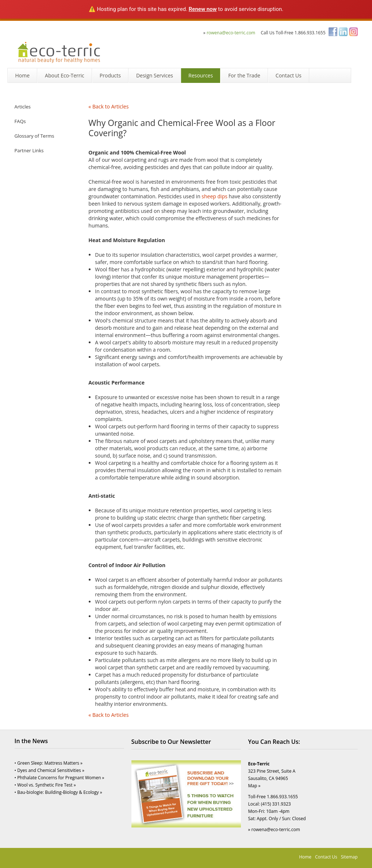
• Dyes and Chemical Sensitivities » (49, 770)
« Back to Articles (108, 106)
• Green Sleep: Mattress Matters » (49, 763)
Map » (254, 786)
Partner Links (29, 150)
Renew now (203, 9)
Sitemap (349, 857)
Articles (23, 107)
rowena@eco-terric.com (231, 33)
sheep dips (214, 196)
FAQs (20, 121)
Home (305, 857)
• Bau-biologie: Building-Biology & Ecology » (58, 792)
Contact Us (326, 857)
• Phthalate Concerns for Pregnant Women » (60, 778)
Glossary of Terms (34, 136)
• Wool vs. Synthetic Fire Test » (45, 785)
